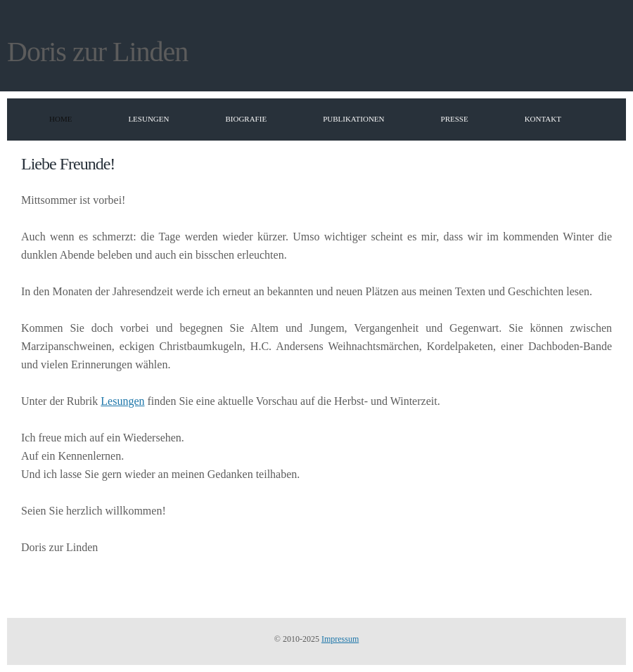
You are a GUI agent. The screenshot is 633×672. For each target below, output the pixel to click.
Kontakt (543, 119)
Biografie (246, 119)
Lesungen (148, 119)
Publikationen (353, 119)
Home (60, 119)
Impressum (340, 639)
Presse (455, 119)
